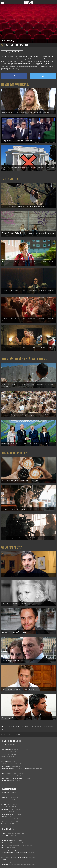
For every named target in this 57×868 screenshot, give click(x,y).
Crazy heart (4, 804)
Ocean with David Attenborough (9, 759)
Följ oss (3, 843)
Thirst (3, 824)
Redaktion (4, 838)
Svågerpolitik (5, 865)
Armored (4, 795)
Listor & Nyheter (9, 179)
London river (5, 797)
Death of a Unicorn (6, 764)
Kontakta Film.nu (6, 836)
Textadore (4, 860)
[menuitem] (3, 734)
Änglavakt (4, 792)
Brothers (4, 807)
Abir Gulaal (4, 761)
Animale (3, 771)
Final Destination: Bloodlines (9, 773)
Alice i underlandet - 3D (7, 809)
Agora (3, 817)
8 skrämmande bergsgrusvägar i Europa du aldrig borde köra (16, 857)
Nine (3, 812)
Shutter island (5, 819)
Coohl (3, 848)
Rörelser (3, 752)
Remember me (5, 802)
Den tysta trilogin (6, 766)
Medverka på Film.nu (7, 840)
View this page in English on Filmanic (12, 52)
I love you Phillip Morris (7, 814)
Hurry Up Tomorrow (6, 776)
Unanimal (4, 754)
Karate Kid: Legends (6, 783)
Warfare (3, 757)
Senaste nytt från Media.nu (15, 85)
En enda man (5, 821)
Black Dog (4, 744)
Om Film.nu (4, 833)
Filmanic (4, 845)
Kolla (3, 855)
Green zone (4, 800)
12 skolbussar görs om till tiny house (10, 850)
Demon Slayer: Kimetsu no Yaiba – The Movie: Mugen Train (16, 769)
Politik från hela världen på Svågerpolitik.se (24, 359)
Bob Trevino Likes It (6, 747)
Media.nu (4, 862)
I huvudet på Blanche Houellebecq (10, 749)
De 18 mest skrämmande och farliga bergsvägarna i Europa (16, 853)
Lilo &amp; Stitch (6, 781)
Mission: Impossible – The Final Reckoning (12, 778)
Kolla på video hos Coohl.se (15, 453)
